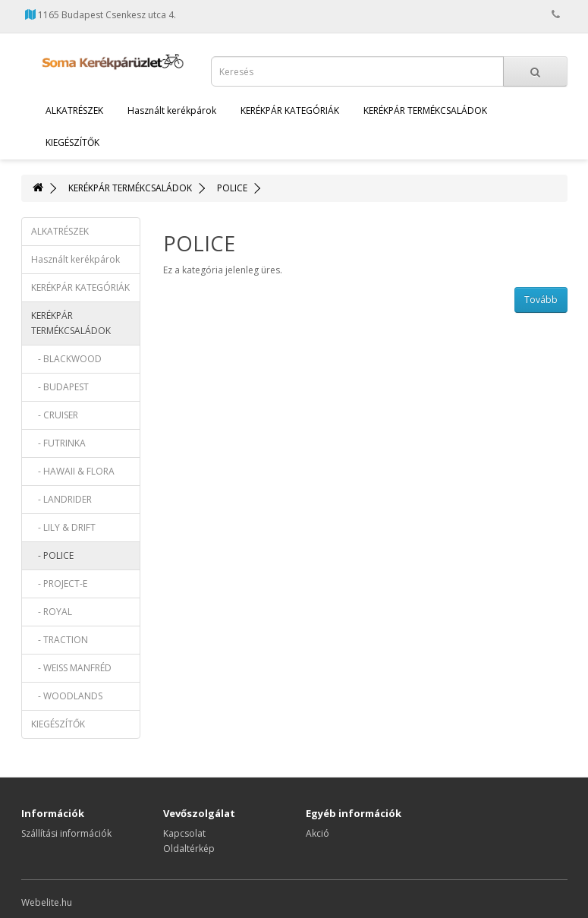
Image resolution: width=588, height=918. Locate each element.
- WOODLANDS (67, 696)
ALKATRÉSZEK (74, 110)
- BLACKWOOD (66, 359)
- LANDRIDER (61, 499)
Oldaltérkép (189, 849)
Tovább (541, 300)
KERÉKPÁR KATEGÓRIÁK (290, 110)
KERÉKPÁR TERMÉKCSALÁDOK (425, 110)
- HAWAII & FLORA (73, 471)
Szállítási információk (66, 833)
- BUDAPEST (60, 387)
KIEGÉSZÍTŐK (72, 142)
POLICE (232, 188)
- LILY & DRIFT (63, 527)
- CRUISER (55, 415)
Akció (318, 833)
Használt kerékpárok (172, 110)
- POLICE (52, 555)
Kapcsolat (184, 833)
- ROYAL (52, 612)
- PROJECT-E (59, 584)
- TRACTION (60, 640)
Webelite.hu (47, 902)
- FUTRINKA (58, 443)
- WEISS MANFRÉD (71, 668)
